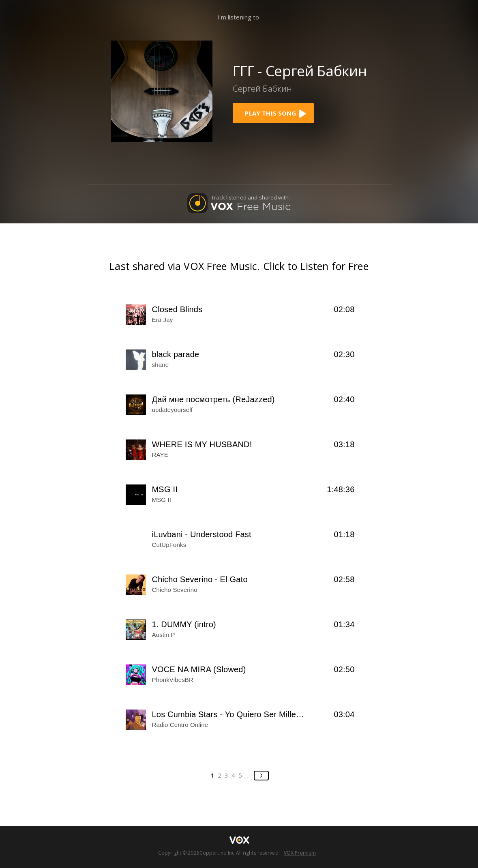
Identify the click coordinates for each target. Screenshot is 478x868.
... (248, 775)
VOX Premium (300, 853)
